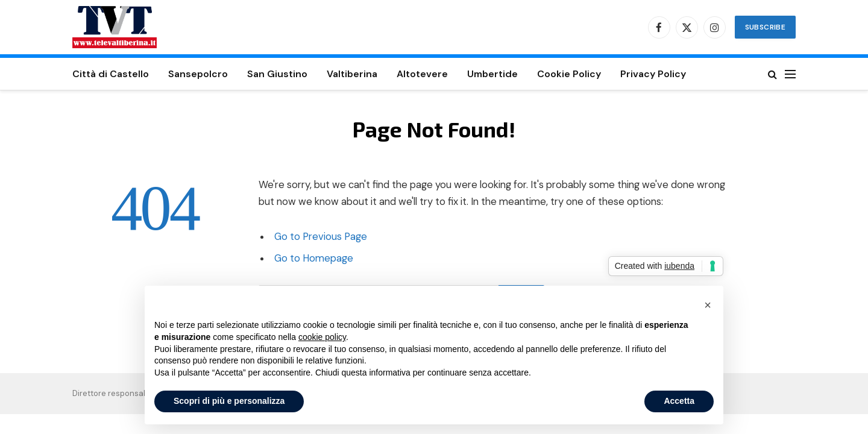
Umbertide (492, 74)
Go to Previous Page (321, 237)
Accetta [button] (679, 401)
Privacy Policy (653, 74)
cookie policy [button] (322, 337)
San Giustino (277, 74)
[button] (708, 305)
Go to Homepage (314, 258)
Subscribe (765, 27)
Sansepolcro (198, 74)
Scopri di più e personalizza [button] (229, 401)
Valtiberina (352, 74)
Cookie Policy (569, 74)
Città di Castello (111, 74)
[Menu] (790, 74)
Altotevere (422, 74)
